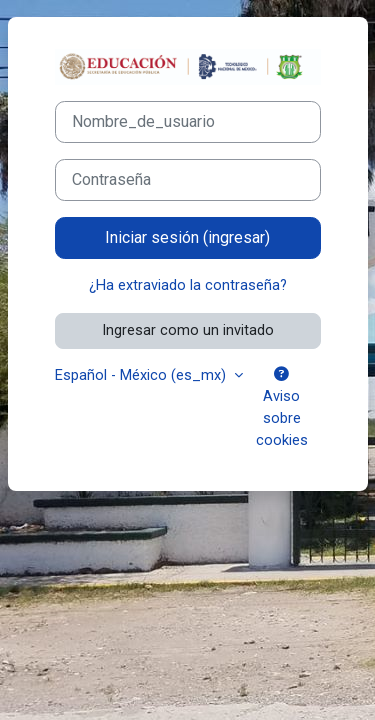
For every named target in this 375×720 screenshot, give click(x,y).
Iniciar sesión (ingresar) (187, 237)
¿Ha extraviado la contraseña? (188, 285)
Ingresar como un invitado (188, 330)
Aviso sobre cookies (282, 408)
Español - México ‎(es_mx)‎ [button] (142, 375)
